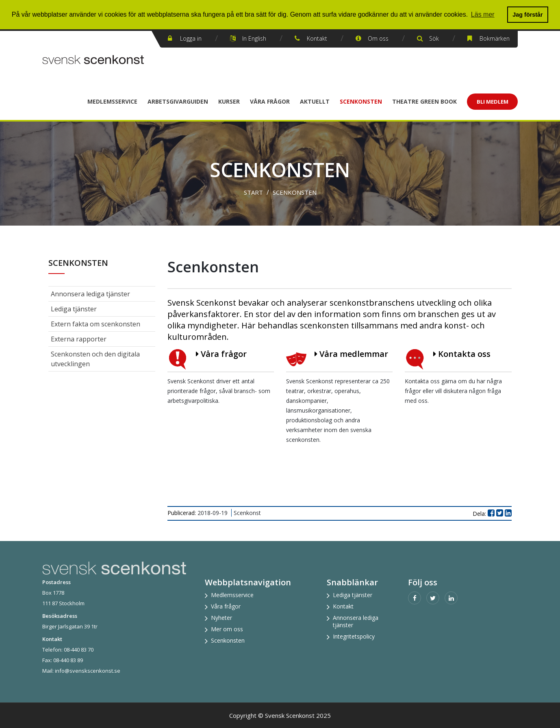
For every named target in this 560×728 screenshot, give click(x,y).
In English (254, 38)
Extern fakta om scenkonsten (96, 324)
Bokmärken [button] (495, 38)
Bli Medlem (493, 102)
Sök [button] (434, 38)
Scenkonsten (361, 101)
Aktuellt (315, 101)
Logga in (191, 38)
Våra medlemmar (351, 354)
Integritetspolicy (354, 636)
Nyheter (221, 618)
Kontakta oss (462, 354)
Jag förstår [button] (527, 15)
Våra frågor (270, 101)
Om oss (378, 38)
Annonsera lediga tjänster (90, 294)
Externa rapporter (79, 339)
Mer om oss (227, 629)
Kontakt (317, 38)
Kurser (229, 101)
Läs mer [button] (483, 14)
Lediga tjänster (74, 309)
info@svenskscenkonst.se (88, 671)
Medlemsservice (112, 101)
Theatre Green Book (424, 101)
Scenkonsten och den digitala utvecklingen (95, 359)
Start (253, 192)
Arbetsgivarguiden (178, 101)
